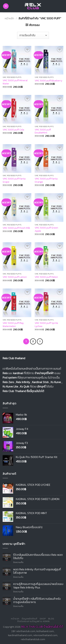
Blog (51, 619)
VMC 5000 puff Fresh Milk (16, 228)
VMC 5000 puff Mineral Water (15, 82)
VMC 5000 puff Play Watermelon (13, 325)
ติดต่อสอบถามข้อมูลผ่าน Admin (33, 621)
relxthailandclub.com (33, 639)
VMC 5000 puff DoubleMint (43, 131)
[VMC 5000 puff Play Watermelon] (17, 303)
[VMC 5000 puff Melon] (49, 257)
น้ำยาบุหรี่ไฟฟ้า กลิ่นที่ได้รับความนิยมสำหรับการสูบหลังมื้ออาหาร (37, 600)
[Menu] (6, 6)
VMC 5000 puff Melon (46, 277)
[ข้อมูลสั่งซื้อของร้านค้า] (33, 35)
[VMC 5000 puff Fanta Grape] (17, 158)
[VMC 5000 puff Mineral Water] (17, 60)
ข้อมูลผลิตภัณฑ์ (29, 619)
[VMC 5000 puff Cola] (17, 109)
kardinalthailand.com (20, 635)
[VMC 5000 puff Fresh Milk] (17, 208)
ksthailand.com (45, 631)
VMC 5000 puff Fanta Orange (46, 180)
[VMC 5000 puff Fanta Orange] (49, 158)
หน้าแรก (15, 619)
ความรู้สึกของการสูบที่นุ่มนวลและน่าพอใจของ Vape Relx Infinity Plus (38, 586)
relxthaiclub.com (26, 631)
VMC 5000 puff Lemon (15, 277)
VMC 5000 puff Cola (13, 130)
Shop (43, 619)
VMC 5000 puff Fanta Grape (14, 180)
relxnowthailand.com (45, 635)
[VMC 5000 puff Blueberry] (49, 60)
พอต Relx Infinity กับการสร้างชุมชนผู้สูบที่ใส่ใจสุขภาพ (37, 571)
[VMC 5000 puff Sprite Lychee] (49, 303)
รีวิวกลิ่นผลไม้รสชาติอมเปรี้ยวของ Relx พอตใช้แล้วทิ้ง (38, 556)
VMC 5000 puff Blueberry (48, 81)
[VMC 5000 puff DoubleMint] (49, 109)
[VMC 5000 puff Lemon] (17, 257)
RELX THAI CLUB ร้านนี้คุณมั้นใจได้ (42, 627)
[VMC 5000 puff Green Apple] (49, 208)
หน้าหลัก (9, 18)
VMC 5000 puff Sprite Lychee (46, 325)
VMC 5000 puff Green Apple (46, 229)
